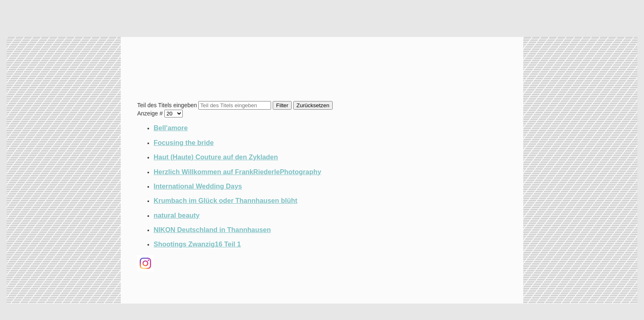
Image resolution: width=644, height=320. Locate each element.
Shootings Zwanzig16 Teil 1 (197, 244)
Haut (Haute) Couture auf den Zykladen (216, 157)
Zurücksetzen (313, 105)
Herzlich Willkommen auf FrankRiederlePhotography (237, 172)
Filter (282, 105)
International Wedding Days (198, 186)
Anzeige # (151, 113)
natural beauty (177, 215)
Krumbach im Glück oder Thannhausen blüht (225, 200)
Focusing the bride (184, 143)
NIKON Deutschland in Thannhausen (212, 230)
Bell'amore (171, 128)
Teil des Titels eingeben (168, 105)
